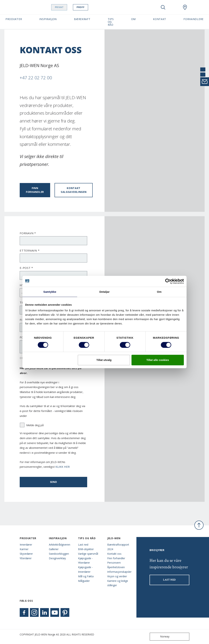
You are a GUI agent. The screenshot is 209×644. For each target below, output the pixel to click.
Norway (160, 637)
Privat (63, 7)
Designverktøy (57, 558)
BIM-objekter (86, 549)
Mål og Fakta (86, 576)
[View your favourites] (174, 7)
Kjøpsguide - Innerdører (85, 569)
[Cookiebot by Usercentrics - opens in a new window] (168, 281)
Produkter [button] (14, 19)
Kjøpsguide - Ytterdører (85, 561)
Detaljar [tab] (104, 292)
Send (54, 482)
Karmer (24, 549)
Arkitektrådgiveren (60, 545)
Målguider (84, 581)
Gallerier (54, 549)
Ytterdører (26, 558)
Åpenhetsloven (116, 567)
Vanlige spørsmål (88, 554)
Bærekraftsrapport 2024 (118, 547)
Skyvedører (26, 554)
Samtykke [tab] (50, 292)
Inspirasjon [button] (48, 19)
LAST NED (169, 580)
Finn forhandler (35, 190)
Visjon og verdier (117, 576)
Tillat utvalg (104, 360)
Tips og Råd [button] (111, 22)
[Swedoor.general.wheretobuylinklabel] (185, 7)
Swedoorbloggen (59, 554)
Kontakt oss (114, 554)
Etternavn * (30, 250)
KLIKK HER (63, 467)
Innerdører (26, 545)
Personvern (114, 563)
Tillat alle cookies (158, 360)
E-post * (26, 268)
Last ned (83, 545)
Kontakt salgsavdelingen (74, 190)
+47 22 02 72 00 (36, 78)
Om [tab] (159, 292)
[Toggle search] (163, 7)
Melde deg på (32, 425)
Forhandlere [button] (193, 19)
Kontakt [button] (160, 19)
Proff (84, 7)
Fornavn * (28, 233)
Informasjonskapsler (119, 572)
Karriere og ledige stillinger (118, 583)
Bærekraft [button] (82, 19)
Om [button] (133, 19)
